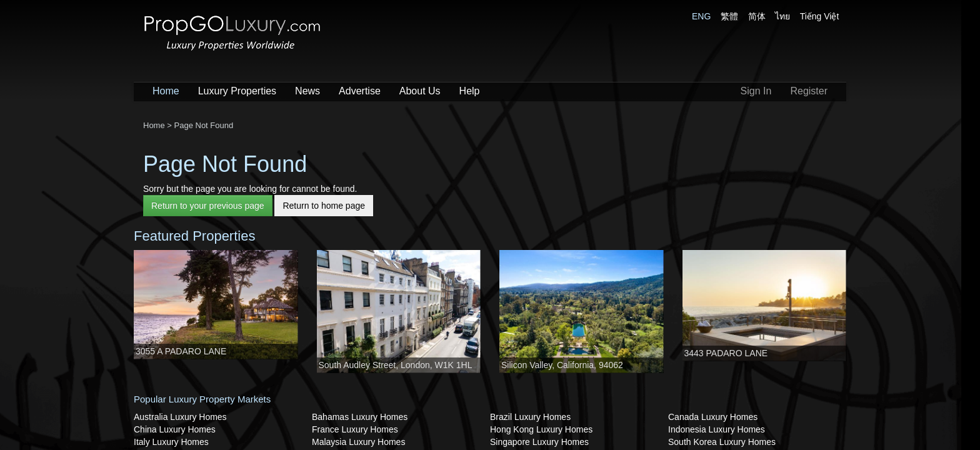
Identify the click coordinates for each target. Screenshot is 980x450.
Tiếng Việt (820, 16)
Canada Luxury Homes (713, 417)
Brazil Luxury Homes (530, 417)
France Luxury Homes (355, 429)
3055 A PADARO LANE (181, 351)
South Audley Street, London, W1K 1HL (396, 365)
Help (470, 91)
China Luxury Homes (175, 429)
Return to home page (324, 206)
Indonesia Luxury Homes (717, 429)
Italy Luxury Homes (171, 442)
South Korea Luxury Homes (722, 442)
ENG (701, 16)
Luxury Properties (237, 91)
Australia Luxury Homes (180, 417)
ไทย (782, 16)
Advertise (360, 91)
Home (166, 91)
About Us (420, 91)
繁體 (729, 16)
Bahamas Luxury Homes (360, 417)
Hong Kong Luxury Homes (541, 429)
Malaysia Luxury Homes (358, 442)
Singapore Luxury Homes (539, 442)
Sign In (756, 91)
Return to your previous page (208, 206)
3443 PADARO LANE (726, 353)
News (307, 91)
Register (809, 91)
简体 (757, 16)
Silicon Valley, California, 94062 (562, 365)
